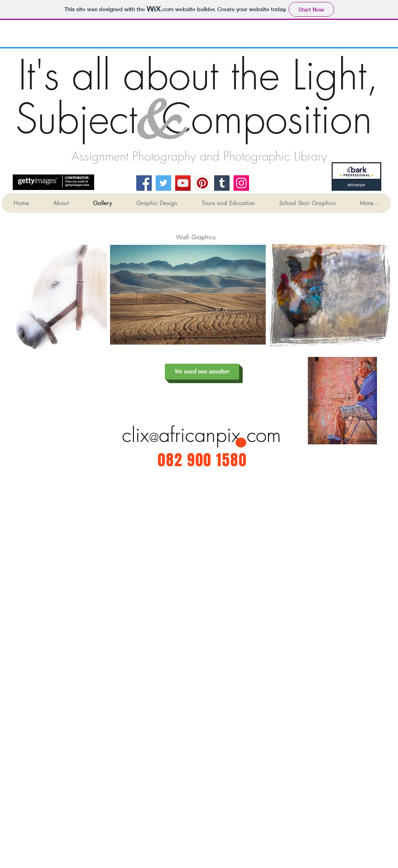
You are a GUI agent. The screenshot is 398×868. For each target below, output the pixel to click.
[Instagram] (241, 183)
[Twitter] (163, 183)
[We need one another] (202, 372)
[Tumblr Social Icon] (222, 183)
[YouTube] (183, 183)
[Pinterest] (202, 183)
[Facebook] (144, 183)
